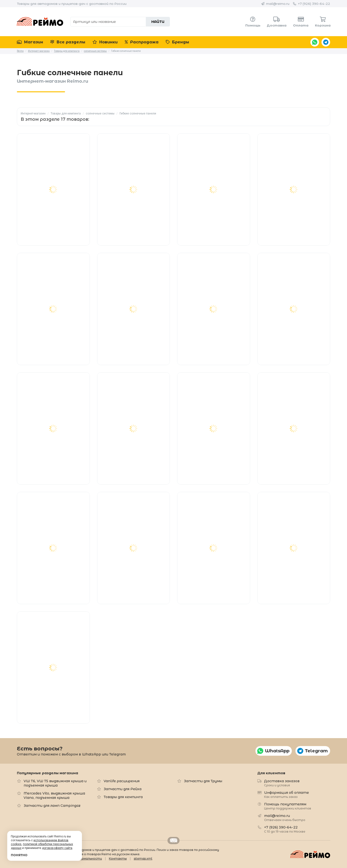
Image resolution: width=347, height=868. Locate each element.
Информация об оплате (287, 794)
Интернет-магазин (33, 114)
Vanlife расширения (122, 781)
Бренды (177, 42)
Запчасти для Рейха (123, 789)
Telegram (326, 42)
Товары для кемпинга (66, 114)
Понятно (19, 855)
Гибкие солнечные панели (138, 114)
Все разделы (68, 42)
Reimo (40, 22)
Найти (158, 22)
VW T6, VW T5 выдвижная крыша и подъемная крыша (55, 783)
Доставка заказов (282, 783)
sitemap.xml (143, 858)
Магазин (30, 42)
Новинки (105, 42)
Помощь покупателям (288, 806)
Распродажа (142, 42)
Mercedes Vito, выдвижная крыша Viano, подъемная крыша (54, 795)
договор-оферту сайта (57, 848)
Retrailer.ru (173, 841)
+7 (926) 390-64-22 (314, 4)
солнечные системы (100, 114)
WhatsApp (315, 42)
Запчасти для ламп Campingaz (52, 806)
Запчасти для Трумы (203, 781)
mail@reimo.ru (278, 4)
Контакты (118, 858)
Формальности (90, 858)
